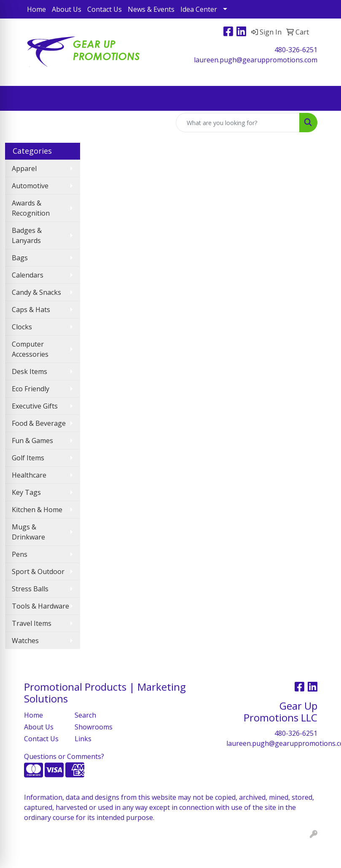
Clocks (22, 327)
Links (83, 739)
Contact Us (105, 9)
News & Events (151, 9)
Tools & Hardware (40, 606)
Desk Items (30, 371)
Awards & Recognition (31, 208)
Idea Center (199, 9)
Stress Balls (30, 589)
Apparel (24, 168)
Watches (25, 641)
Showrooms (94, 727)
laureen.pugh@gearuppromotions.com (256, 60)
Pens (20, 554)
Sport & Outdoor (38, 572)
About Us (67, 9)
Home (36, 9)
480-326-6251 (296, 50)
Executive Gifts (35, 406)
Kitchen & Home (37, 510)
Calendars (28, 275)
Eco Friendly (31, 389)
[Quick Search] (238, 123)
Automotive (30, 186)
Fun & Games (32, 441)
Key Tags (26, 492)
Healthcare (29, 475)
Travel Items (32, 623)
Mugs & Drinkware (28, 532)
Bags (20, 258)
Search (85, 715)
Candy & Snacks (36, 292)
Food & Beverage (39, 423)
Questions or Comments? (64, 756)
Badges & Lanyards (27, 235)
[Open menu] (324, 99)
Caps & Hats (31, 310)
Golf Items (28, 458)
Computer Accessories (30, 349)
